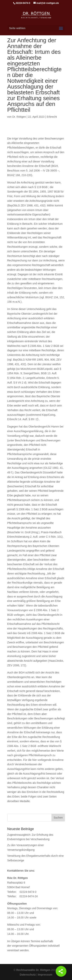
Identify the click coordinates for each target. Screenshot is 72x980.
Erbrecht (52, 117)
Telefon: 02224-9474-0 (22, 892)
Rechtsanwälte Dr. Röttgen (33, 970)
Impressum (45, 975)
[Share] (61, 971)
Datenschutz (28, 975)
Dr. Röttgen (19, 117)
